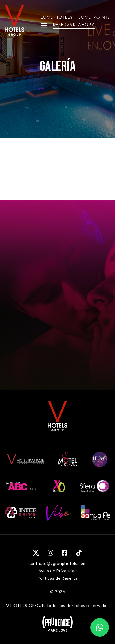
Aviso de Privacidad (58, 571)
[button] (100, 627)
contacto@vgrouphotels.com (58, 563)
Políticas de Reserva (58, 578)
